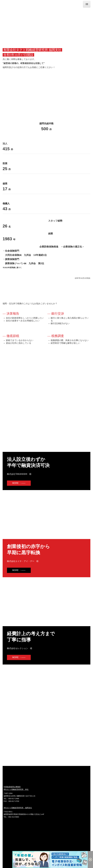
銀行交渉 (58, 314)
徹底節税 (13, 336)
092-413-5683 (14, 817)
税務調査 (58, 336)
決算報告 (13, 314)
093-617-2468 (14, 799)
